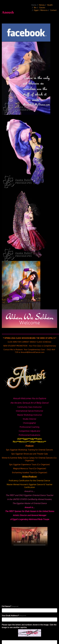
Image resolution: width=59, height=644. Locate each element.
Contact (53, 10)
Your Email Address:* (10, 616)
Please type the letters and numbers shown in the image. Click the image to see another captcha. (29, 626)
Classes (42, 7)
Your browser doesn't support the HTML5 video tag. (29, 537)
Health (50, 5)
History (42, 5)
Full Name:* (7, 606)
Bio (35, 7)
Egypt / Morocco (41, 10)
